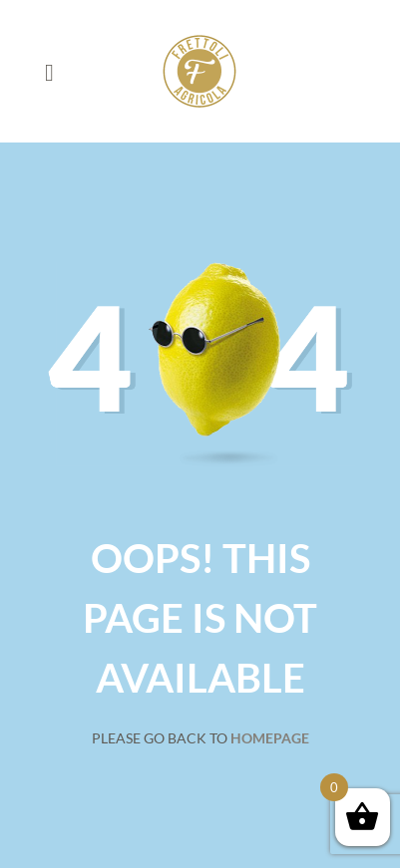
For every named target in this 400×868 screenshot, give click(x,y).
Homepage (270, 738)
